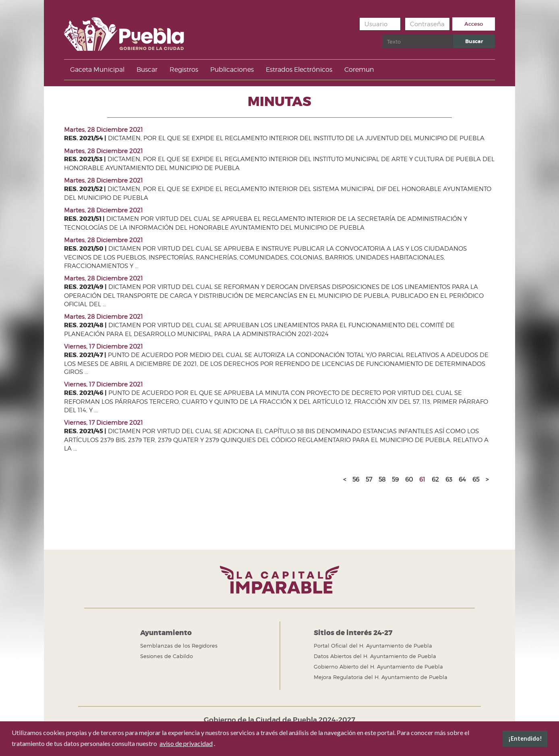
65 (476, 480)
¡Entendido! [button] (525, 738)
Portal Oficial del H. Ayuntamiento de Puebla (373, 646)
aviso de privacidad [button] (186, 743)
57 (369, 480)
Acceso (474, 24)
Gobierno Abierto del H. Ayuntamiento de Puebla (378, 667)
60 (409, 480)
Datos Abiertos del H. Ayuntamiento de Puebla (375, 656)
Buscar (382, 35)
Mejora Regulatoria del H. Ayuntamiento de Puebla (381, 677)
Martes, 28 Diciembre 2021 (104, 130)
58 (382, 480)
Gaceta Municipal (97, 70)
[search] (418, 41)
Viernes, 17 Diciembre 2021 (104, 347)
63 (449, 480)
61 (422, 480)
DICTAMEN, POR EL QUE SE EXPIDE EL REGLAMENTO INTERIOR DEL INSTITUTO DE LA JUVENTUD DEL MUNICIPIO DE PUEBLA (274, 138)
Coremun (359, 70)
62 (435, 480)
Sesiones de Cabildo (167, 656)
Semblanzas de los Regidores (179, 646)
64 (462, 480)
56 (356, 480)
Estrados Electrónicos (299, 70)
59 (395, 480)
